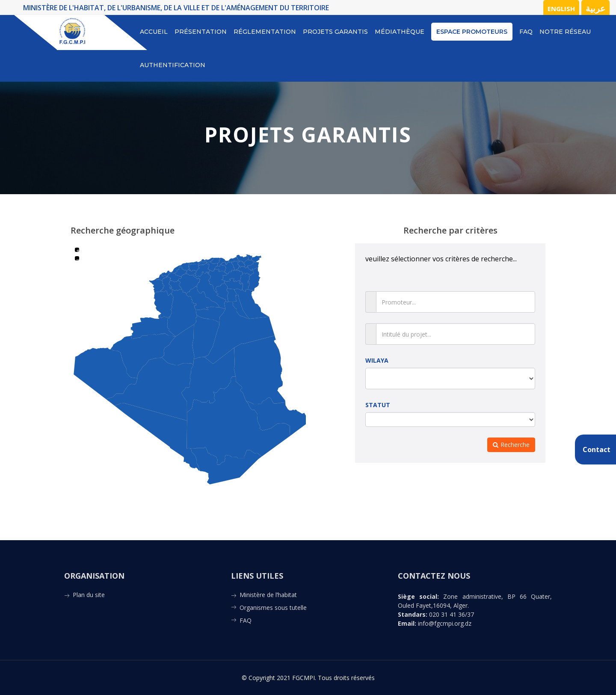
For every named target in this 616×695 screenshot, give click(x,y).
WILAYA (377, 360)
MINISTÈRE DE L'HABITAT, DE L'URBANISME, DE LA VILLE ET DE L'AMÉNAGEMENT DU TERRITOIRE (176, 8)
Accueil (154, 32)
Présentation (201, 32)
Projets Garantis (335, 32)
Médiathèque (400, 32)
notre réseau (565, 32)
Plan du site (89, 595)
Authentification (173, 65)
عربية (595, 8)
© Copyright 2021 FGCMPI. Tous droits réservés (308, 678)
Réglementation (265, 32)
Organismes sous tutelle (273, 608)
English (561, 9)
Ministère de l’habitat (268, 595)
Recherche (511, 445)
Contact (597, 450)
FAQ (526, 32)
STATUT (378, 405)
